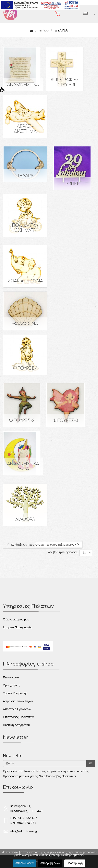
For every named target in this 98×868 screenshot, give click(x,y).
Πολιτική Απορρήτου (16, 725)
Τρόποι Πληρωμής (15, 693)
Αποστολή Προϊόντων (17, 709)
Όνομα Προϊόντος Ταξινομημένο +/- (57, 545)
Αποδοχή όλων (24, 863)
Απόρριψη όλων (50, 863)
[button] (4, 91)
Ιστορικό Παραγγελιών (18, 627)
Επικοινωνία (11, 677)
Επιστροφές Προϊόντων (18, 717)
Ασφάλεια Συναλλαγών (18, 701)
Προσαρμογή (75, 863)
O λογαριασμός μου (16, 619)
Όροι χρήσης (11, 685)
